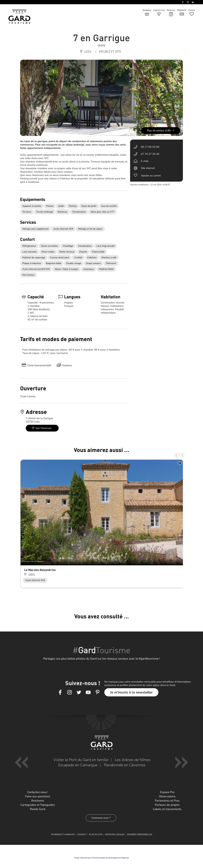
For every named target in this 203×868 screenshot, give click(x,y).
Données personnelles (140, 834)
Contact (82, 834)
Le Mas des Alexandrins (40, 570)
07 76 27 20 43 (150, 154)
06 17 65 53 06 (150, 147)
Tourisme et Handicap (63, 834)
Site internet (148, 168)
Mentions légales (115, 834)
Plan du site (96, 834)
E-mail (145, 161)
